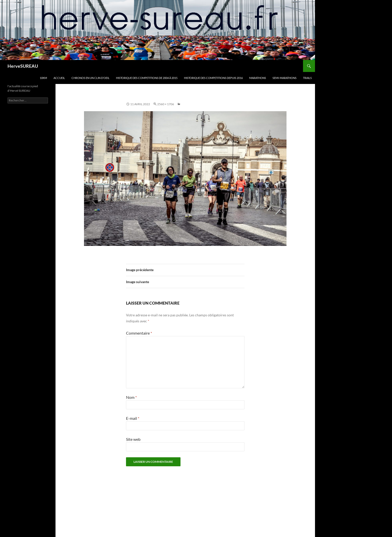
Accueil (59, 78)
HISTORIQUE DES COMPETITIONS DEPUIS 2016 (213, 78)
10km (43, 78)
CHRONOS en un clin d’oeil (90, 78)
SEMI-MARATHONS (284, 78)
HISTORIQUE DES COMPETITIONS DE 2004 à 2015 (147, 78)
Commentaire (139, 333)
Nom (131, 397)
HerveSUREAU (23, 66)
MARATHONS (258, 78)
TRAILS (307, 78)
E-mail (133, 418)
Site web (133, 439)
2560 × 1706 (166, 104)
